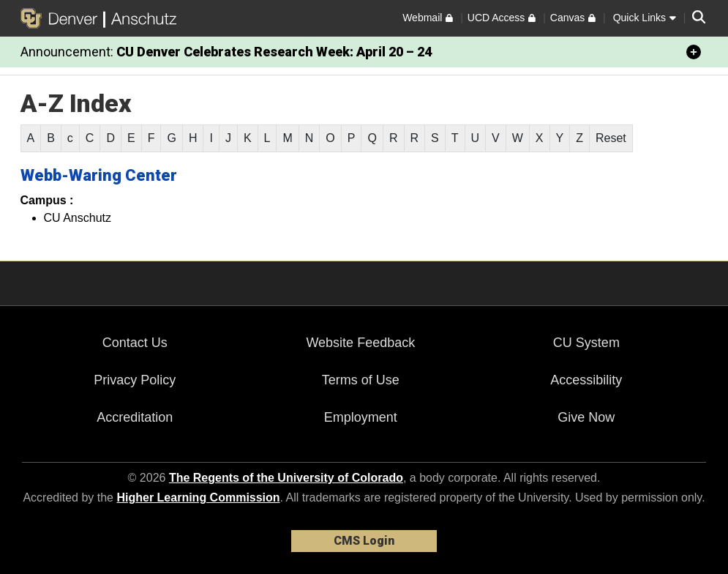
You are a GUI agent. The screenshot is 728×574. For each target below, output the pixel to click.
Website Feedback (360, 343)
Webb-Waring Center (99, 175)
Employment (361, 417)
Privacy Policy (135, 380)
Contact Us (135, 343)
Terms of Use (361, 380)
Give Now (586, 417)
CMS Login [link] (364, 541)
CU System (586, 343)
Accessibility (586, 380)
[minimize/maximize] (694, 52)
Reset (611, 138)
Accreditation (135, 417)
